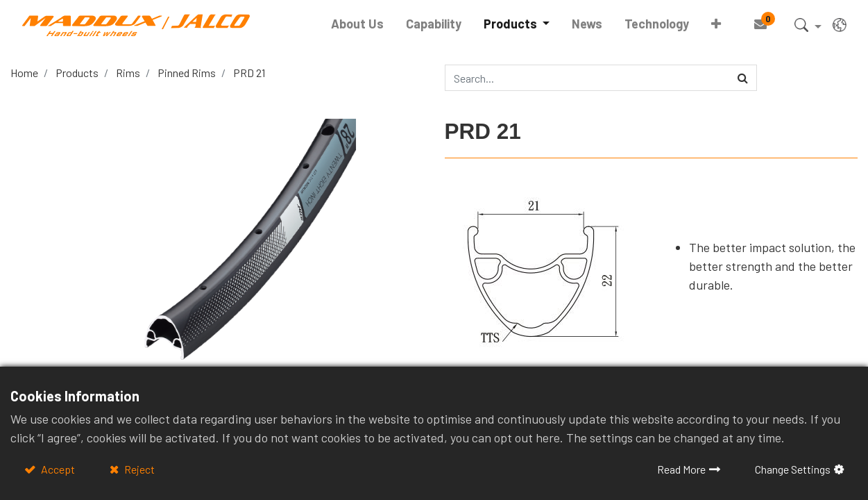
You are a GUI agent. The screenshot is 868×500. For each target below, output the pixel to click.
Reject (138, 469)
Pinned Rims (187, 73)
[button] (716, 24)
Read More (681, 469)
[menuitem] (357, 24)
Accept (57, 469)
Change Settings (793, 469)
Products (77, 73)
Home (24, 73)
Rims (128, 73)
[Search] (743, 78)
